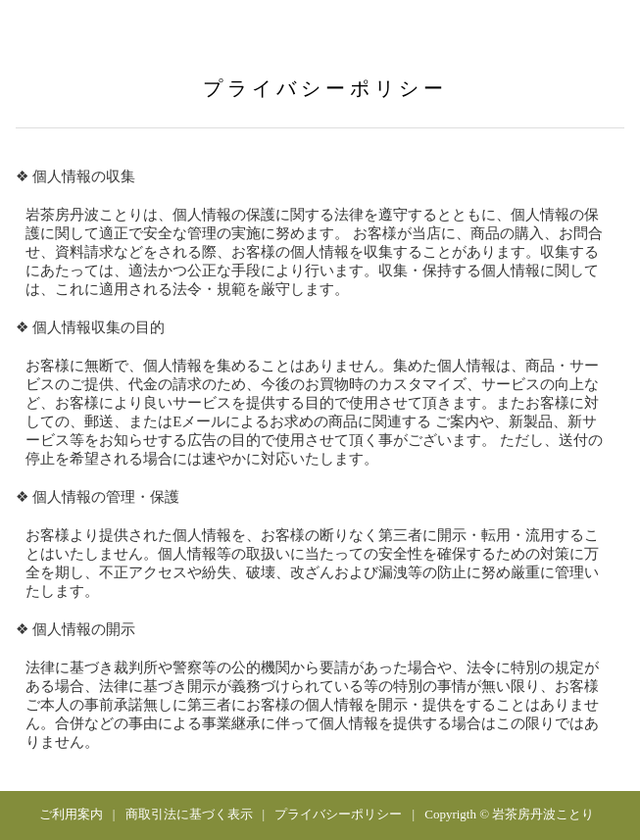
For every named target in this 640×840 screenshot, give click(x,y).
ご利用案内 (71, 814)
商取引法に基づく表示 (189, 814)
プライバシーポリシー (338, 814)
